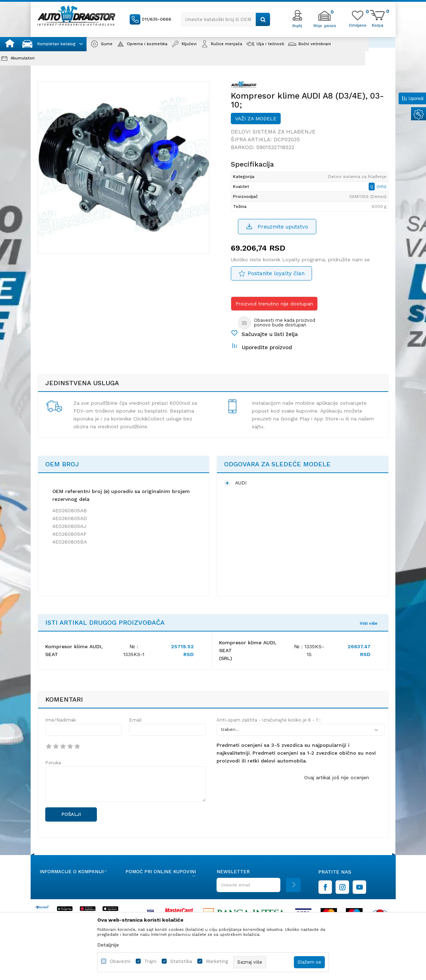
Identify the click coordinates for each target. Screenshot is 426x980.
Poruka (53, 763)
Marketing (217, 961)
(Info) (381, 187)
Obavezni (120, 961)
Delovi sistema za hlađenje (273, 132)
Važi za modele (256, 119)
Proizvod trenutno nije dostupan (274, 304)
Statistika (181, 961)
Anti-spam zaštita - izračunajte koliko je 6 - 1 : (269, 720)
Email (135, 720)
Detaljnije (108, 945)
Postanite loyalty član (276, 273)
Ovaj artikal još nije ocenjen (337, 777)
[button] (226, 19)
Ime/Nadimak (61, 720)
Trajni (150, 961)
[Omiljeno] (358, 25)
